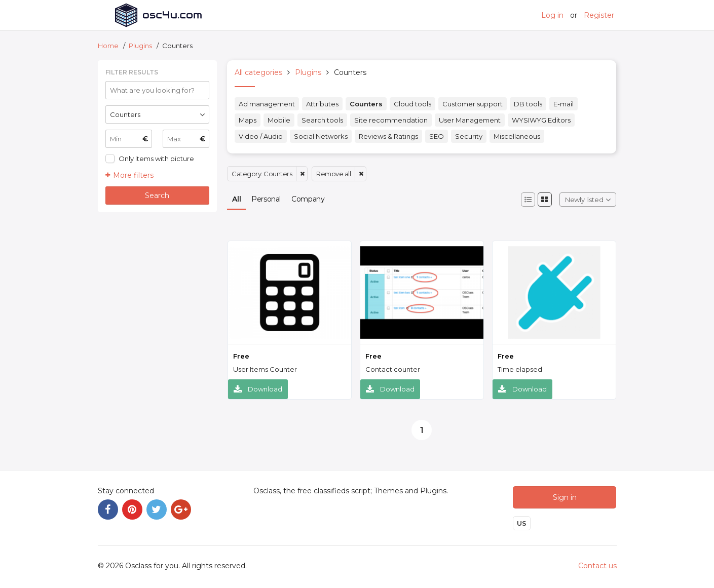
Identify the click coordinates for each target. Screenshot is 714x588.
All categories (258, 72)
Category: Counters (262, 174)
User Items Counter (265, 369)
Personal (266, 199)
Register (599, 15)
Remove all (333, 174)
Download (258, 389)
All (236, 199)
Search (157, 195)
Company (308, 199)
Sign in (565, 497)
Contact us (597, 566)
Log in (552, 15)
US (522, 523)
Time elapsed (520, 369)
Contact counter (393, 369)
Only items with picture (156, 159)
